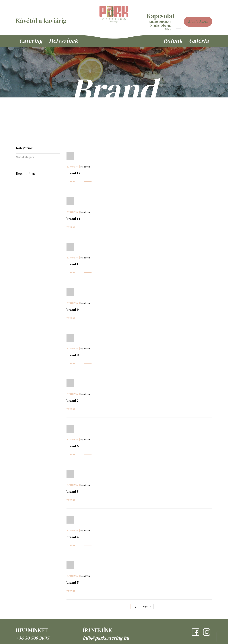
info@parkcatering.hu (106, 638)
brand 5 (73, 491)
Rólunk (173, 41)
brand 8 (73, 355)
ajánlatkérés (198, 21)
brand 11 (73, 219)
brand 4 (73, 537)
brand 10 (73, 264)
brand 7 (73, 401)
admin (87, 167)
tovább (71, 182)
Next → (147, 607)
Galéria (199, 41)
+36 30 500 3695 (32, 638)
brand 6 (73, 446)
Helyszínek (63, 41)
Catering (31, 41)
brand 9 (73, 310)
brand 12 (73, 173)
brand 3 (73, 582)
